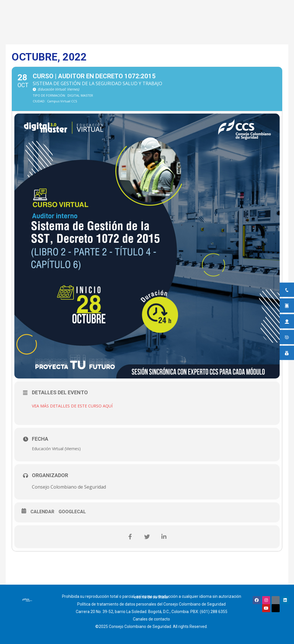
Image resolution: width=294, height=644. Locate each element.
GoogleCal (72, 512)
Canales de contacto (151, 619)
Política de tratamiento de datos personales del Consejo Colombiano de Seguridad (151, 604)
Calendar (42, 512)
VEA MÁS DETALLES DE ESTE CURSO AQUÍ (72, 406)
